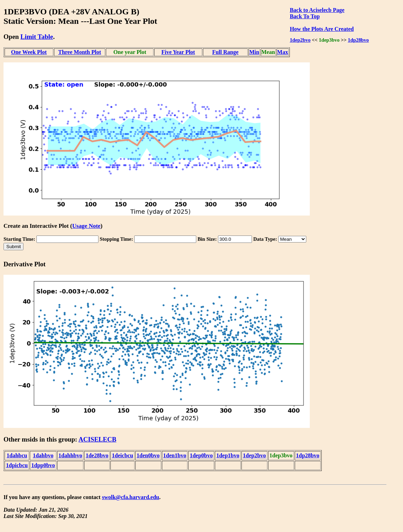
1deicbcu (122, 455)
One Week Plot (29, 52)
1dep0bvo (201, 455)
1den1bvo (175, 455)
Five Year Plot (178, 52)
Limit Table (37, 37)
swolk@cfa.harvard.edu (131, 497)
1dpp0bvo (43, 465)
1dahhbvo (70, 455)
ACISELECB (97, 439)
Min (254, 52)
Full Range (225, 52)
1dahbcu (17, 455)
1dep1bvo (228, 455)
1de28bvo (97, 455)
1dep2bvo (300, 40)
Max (283, 52)
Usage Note (86, 226)
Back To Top (305, 16)
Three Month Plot (80, 52)
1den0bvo (148, 455)
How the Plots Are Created (322, 29)
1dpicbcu (17, 465)
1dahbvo (43, 455)
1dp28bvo (358, 40)
